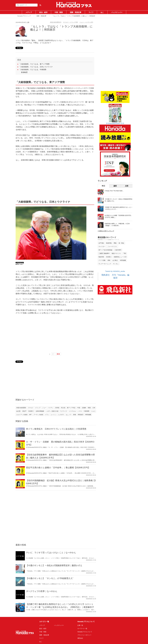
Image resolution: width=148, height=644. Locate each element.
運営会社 (80, 638)
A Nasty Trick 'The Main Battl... (114, 191)
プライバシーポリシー (84, 635)
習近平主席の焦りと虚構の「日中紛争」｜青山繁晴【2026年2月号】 (58, 468)
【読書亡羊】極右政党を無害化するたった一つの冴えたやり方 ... (119, 208)
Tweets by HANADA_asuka (115, 271)
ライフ (91, 12)
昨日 (103, 186)
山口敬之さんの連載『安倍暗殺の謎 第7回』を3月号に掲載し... (118, 216)
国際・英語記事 (76, 12)
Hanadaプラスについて (85, 632)
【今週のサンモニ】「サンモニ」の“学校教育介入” (50, 578)
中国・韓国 (59, 12)
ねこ (102, 12)
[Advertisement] (55, 181)
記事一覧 (80, 625)
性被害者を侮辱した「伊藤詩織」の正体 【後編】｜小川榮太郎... (117, 225)
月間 (127, 186)
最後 (58, 354)
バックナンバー (117, 12)
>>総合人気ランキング (106, 231)
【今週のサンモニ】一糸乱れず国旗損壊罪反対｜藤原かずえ (54, 565)
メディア (29, 12)
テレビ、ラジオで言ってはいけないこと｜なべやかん (51, 553)
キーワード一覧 (82, 629)
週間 (115, 186)
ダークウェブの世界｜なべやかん (42, 591)
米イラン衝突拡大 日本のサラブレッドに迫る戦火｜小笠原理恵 (56, 429)
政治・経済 (43, 12)
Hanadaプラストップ (24, 16)
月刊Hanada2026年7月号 (115, 123)
